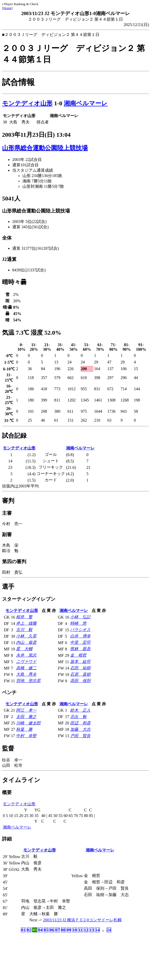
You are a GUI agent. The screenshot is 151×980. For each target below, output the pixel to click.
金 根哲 (78, 655)
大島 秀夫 (26, 674)
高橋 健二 (26, 668)
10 (75, 930)
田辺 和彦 (80, 723)
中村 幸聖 (26, 736)
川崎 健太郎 (28, 723)
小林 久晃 (26, 636)
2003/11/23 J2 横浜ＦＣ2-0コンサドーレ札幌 (82, 920)
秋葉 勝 (24, 729)
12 (86, 930)
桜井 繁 (24, 617)
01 (23, 930)
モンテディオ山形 (27, 103)
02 (29, 930)
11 (80, 930)
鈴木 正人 (80, 710)
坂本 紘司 (80, 662)
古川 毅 (24, 630)
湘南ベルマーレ (86, 103)
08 (63, 930)
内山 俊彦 (26, 642)
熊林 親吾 (80, 649)
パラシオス (80, 630)
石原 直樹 (80, 674)
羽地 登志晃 (28, 681)
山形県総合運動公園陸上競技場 (45, 148)
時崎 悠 (78, 623)
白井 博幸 (80, 636)
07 (57, 930)
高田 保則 (80, 681)
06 (52, 930)
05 (46, 930)
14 (97, 930)
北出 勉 (78, 717)
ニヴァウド (26, 662)
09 (69, 930)
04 (40, 930)
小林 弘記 (80, 617)
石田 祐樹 (80, 668)
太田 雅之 (26, 717)
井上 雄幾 (26, 623)
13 (92, 930)
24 (109, 930)
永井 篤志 (26, 655)
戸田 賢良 (80, 736)
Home (7, 8)
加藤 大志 (80, 729)
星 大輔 (24, 649)
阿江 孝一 (26, 710)
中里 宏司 (80, 642)
